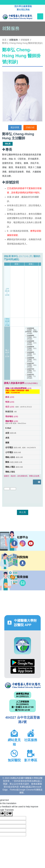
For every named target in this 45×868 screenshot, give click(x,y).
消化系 (8, 144)
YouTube (31, 543)
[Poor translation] (9, 814)
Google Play (23, 663)
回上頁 (23, 512)
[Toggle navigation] (40, 16)
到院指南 (23, 563)
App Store (23, 670)
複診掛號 (15, 127)
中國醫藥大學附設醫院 (22, 685)
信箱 (23, 583)
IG (23, 543)
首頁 (4, 40)
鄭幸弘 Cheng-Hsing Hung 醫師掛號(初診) (22, 43)
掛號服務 (25, 40)
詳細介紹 (30, 127)
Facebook (14, 543)
